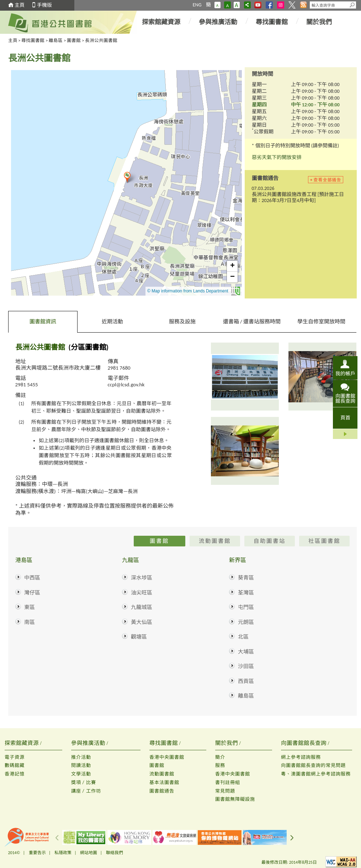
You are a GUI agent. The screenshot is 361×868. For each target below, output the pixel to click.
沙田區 (246, 666)
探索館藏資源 (161, 22)
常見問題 (225, 791)
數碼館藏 (15, 765)
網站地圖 (89, 853)
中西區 (32, 578)
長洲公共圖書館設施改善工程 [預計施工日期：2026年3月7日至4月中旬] (298, 197)
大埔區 (246, 652)
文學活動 (81, 774)
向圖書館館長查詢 (345, 398)
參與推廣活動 (218, 22)
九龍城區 (142, 607)
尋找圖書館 (272, 22)
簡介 (220, 757)
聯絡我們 (115, 853)
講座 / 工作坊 (86, 791)
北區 (243, 637)
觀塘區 (139, 637)
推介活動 (81, 757)
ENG (197, 5)
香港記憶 (15, 774)
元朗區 (246, 622)
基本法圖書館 (164, 782)
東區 (30, 607)
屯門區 (246, 607)
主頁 (20, 5)
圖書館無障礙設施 (235, 799)
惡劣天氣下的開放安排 (277, 157)
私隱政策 (63, 853)
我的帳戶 (345, 374)
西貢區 (246, 681)
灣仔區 (32, 593)
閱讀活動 (81, 765)
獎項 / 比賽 (84, 782)
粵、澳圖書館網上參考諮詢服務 (316, 774)
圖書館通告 (162, 791)
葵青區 (246, 578)
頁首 (345, 418)
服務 (220, 765)
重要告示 (37, 853)
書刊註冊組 (228, 782)
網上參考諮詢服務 (301, 757)
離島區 (56, 40)
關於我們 (319, 22)
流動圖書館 (162, 774)
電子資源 (15, 757)
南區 (30, 622)
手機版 (44, 5)
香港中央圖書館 (167, 757)
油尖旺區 (142, 593)
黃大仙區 (142, 622)
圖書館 (74, 40)
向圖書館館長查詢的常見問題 (313, 765)
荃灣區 (246, 593)
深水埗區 (142, 578)
